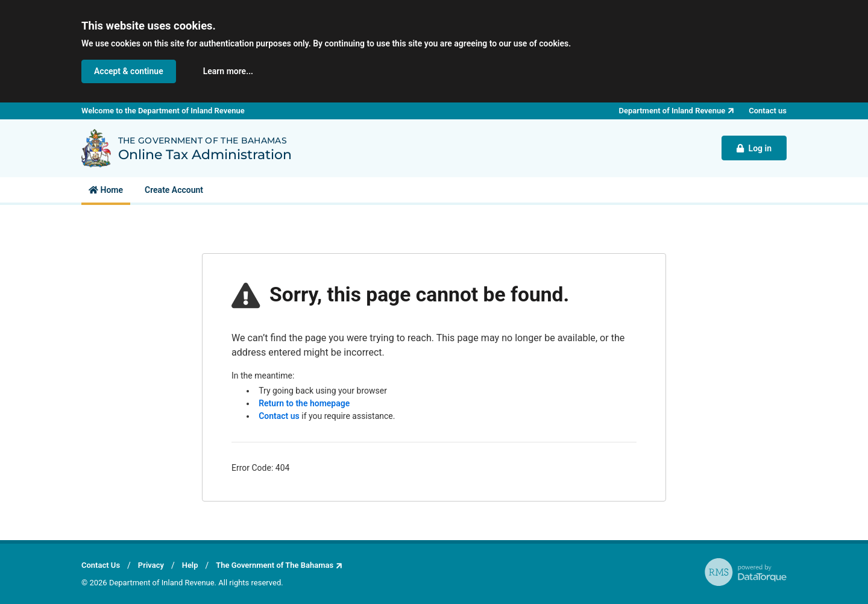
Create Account (174, 190)
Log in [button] (754, 148)
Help (190, 565)
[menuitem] (106, 190)
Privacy (151, 565)
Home (106, 190)
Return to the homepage (304, 403)
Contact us (279, 416)
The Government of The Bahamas (275, 565)
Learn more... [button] (228, 71)
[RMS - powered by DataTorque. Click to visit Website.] (746, 572)
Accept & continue (129, 71)
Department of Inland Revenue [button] (672, 111)
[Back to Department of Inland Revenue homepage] (96, 148)
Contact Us (101, 565)
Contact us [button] (768, 111)
